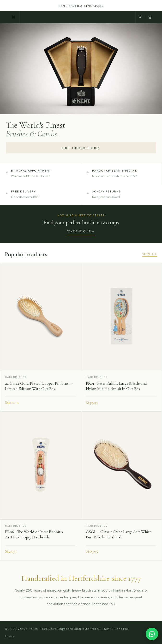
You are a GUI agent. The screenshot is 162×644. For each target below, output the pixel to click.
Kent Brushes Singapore (81, 6)
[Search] (140, 17)
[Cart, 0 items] (150, 17)
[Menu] (14, 17)
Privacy (10, 636)
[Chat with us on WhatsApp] (152, 634)
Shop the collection (81, 148)
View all (150, 254)
